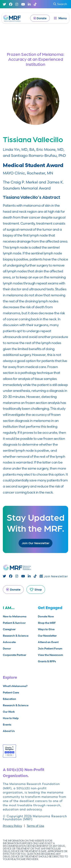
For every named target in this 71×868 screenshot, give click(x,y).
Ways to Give (46, 629)
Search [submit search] (60, 4)
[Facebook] (11, 4)
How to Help (11, 718)
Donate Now (46, 616)
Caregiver (9, 629)
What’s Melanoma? (15, 686)
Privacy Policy (12, 826)
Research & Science (16, 636)
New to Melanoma (15, 616)
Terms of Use (35, 826)
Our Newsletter (47, 636)
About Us (9, 731)
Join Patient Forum (50, 648)
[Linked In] (29, 4)
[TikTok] (35, 4)
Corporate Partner (14, 655)
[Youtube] (23, 4)
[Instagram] (17, 4)
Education (9, 699)
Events (7, 725)
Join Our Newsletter (35, 543)
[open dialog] (60, 18)
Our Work (9, 712)
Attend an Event (48, 642)
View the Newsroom (50, 655)
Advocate (9, 642)
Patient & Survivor (14, 623)
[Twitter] (4, 4)
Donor (7, 648)
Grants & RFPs (47, 661)
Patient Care (11, 692)
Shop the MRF (47, 623)
